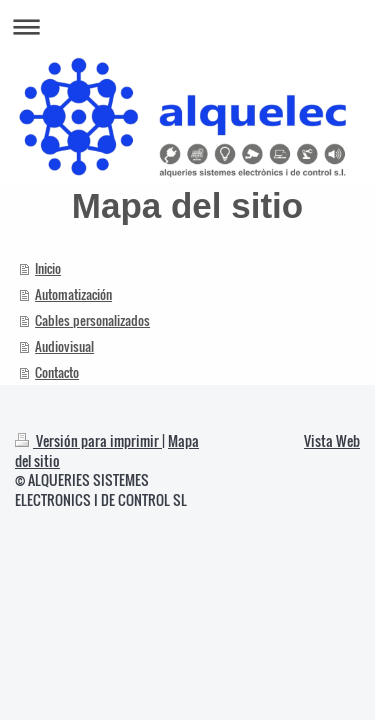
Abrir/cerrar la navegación (187, 26)
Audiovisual (64, 346)
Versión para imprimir (88, 440)
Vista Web (332, 440)
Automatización (73, 294)
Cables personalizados (92, 320)
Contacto (57, 372)
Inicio (48, 268)
